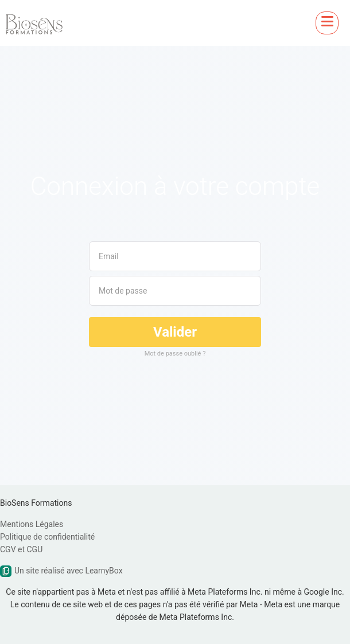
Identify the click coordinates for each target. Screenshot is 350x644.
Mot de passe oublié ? (175, 354)
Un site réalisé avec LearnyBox (61, 571)
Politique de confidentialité (47, 537)
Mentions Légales (32, 524)
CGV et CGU (21, 549)
